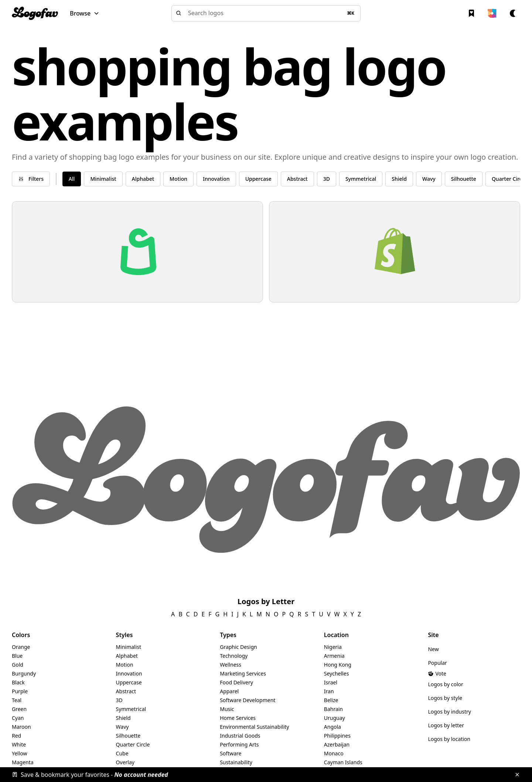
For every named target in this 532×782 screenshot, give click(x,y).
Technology (234, 656)
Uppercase (129, 682)
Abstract (126, 691)
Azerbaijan (337, 744)
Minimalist (129, 647)
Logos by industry (449, 712)
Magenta (23, 762)
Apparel (229, 691)
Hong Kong (338, 665)
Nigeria (333, 647)
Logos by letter (446, 725)
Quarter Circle (133, 744)
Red (16, 736)
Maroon (21, 727)
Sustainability (236, 762)
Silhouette (128, 736)
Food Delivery (236, 682)
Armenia (334, 656)
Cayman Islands (343, 762)
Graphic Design (238, 647)
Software (231, 753)
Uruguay (335, 718)
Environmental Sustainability (254, 727)
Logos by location (449, 739)
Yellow (20, 753)
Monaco (334, 753)
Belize (331, 700)
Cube (122, 753)
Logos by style (445, 698)
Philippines (337, 736)
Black (18, 682)
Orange (21, 647)
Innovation (129, 673)
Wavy (122, 727)
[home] (35, 13)
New (433, 649)
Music (227, 709)
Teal (17, 700)
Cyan (18, 718)
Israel (331, 682)
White (19, 744)
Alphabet (127, 656)
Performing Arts (239, 744)
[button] (85, 13)
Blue (17, 656)
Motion (125, 665)
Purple (20, 691)
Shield (123, 718)
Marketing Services (243, 673)
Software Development (248, 700)
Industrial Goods (240, 736)
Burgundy (24, 673)
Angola (332, 727)
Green (19, 709)
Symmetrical (131, 709)
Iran (329, 691)
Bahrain (333, 709)
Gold (18, 665)
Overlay (125, 762)
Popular (437, 663)
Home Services (238, 718)
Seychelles (337, 673)
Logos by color (445, 684)
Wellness (231, 665)
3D (119, 700)
